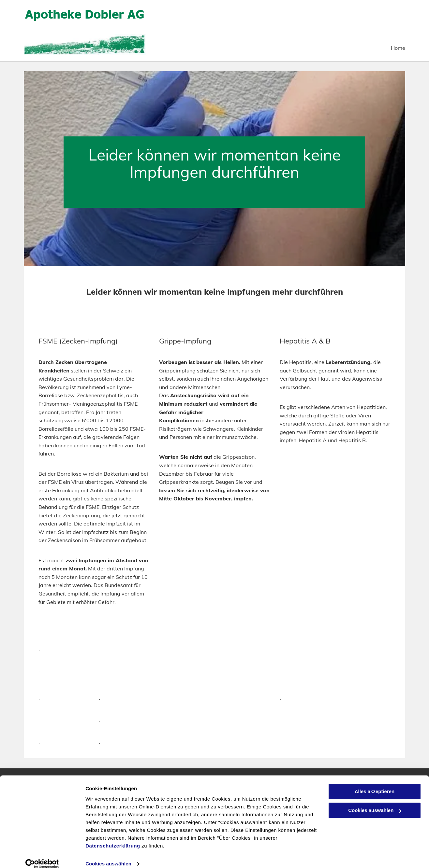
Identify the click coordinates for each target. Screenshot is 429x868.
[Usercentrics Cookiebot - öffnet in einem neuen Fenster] (42, 855)
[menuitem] (393, 48)
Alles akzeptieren (375, 783)
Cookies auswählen (108, 855)
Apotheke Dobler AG (85, 14)
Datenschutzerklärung (113, 837)
